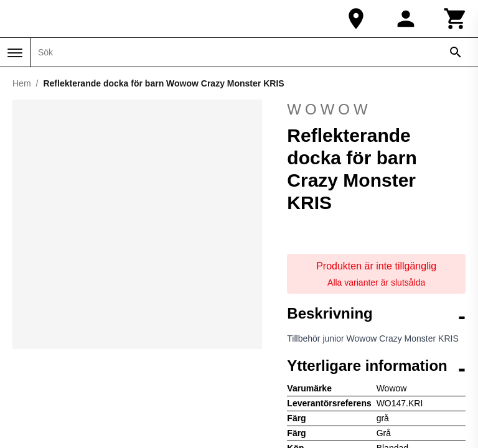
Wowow (376, 110)
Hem (22, 83)
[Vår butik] (356, 19)
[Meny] (15, 53)
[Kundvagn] (456, 19)
